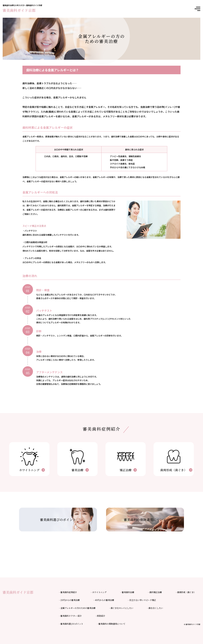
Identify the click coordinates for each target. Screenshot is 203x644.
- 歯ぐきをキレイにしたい (121, 608)
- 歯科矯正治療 (155, 592)
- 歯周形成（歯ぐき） (186, 592)
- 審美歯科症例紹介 (68, 592)
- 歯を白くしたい (155, 608)
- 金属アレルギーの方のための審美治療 (77, 608)
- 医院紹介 (100, 616)
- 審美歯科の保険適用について (111, 624)
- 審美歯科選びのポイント (71, 624)
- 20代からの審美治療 (69, 600)
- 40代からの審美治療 (104, 600)
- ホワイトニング (99, 592)
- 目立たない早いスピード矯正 (142, 600)
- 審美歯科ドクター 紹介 (70, 616)
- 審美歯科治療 (127, 592)
